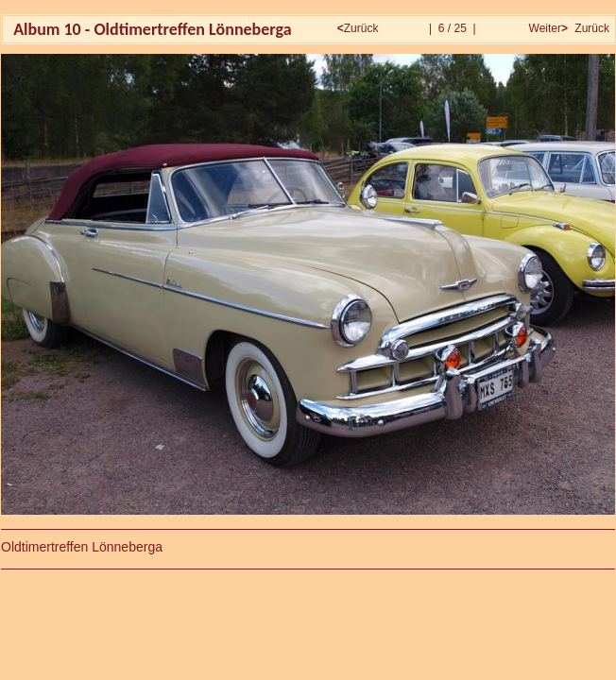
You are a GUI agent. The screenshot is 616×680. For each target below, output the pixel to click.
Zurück (359, 28)
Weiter (547, 28)
